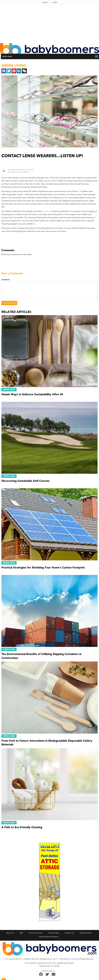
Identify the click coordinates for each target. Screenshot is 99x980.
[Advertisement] (50, 23)
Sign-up (45, 2)
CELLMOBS (55, 966)
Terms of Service (36, 933)
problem (47, 211)
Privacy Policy (54, 933)
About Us (10, 933)
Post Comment (9, 303)
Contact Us (69, 933)
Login (55, 2)
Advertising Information (49, 937)
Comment (5, 280)
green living (14, 65)
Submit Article (86, 933)
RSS (21, 933)
